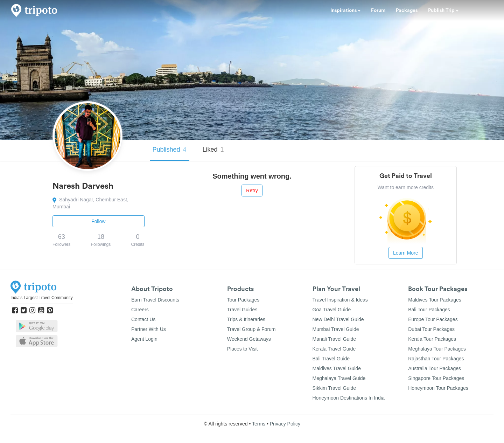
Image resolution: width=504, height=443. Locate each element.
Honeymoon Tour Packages (438, 388)
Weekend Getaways (249, 339)
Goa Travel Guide (332, 310)
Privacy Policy (285, 424)
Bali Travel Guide (331, 359)
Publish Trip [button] (443, 11)
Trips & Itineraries (246, 319)
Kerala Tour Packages (432, 339)
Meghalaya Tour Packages (437, 349)
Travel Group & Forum (251, 329)
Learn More (406, 253)
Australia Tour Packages (435, 368)
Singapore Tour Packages (436, 378)
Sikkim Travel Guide (334, 388)
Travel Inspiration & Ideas (340, 300)
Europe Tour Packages (433, 319)
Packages (407, 11)
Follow (98, 221)
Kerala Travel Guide (334, 349)
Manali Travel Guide (334, 339)
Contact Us (143, 319)
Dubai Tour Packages (431, 329)
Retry (252, 191)
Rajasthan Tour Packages (436, 359)
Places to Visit (243, 349)
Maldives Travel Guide (337, 368)
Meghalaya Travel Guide (339, 378)
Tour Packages (243, 300)
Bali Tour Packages (429, 310)
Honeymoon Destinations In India (349, 398)
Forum (378, 11)
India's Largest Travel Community (42, 298)
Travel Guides (242, 310)
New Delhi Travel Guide (338, 319)
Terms (259, 424)
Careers (140, 310)
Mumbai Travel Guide (336, 329)
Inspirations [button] (345, 11)
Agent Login (144, 339)
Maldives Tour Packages (435, 300)
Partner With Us (149, 329)
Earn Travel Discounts (155, 300)
